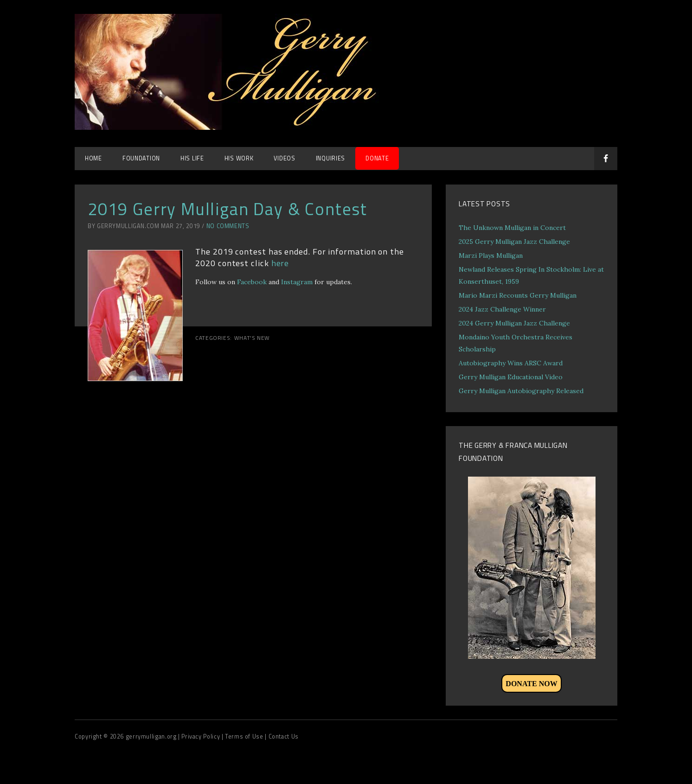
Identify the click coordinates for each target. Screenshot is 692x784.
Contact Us (284, 736)
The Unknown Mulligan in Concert (512, 228)
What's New (252, 338)
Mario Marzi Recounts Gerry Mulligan (518, 295)
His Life (192, 158)
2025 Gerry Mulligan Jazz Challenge (514, 242)
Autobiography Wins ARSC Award (511, 363)
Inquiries (330, 158)
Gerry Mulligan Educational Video (511, 377)
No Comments (228, 226)
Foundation (141, 158)
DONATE (377, 158)
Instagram (297, 282)
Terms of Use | (247, 736)
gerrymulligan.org (152, 736)
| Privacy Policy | (202, 736)
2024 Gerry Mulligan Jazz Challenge (514, 323)
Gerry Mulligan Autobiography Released (521, 391)
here (280, 263)
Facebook (252, 282)
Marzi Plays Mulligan (491, 255)
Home (93, 158)
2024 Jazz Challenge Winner (502, 309)
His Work (239, 158)
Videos (284, 158)
